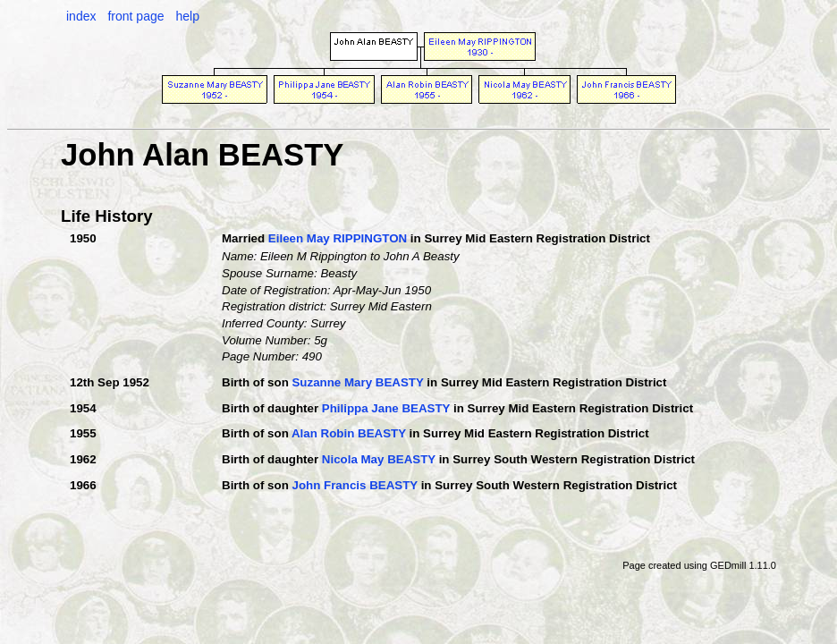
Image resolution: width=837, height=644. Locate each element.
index (81, 16)
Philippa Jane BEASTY (386, 408)
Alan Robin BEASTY (349, 433)
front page (135, 16)
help (187, 16)
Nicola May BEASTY (379, 459)
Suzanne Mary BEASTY (357, 382)
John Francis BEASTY (354, 485)
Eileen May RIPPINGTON (338, 238)
